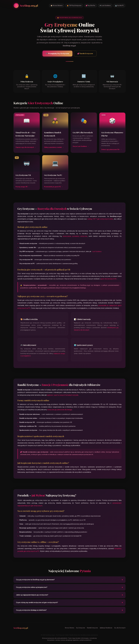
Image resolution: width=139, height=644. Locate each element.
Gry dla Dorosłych (120, 628)
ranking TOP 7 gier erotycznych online (100, 219)
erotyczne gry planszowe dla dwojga (60, 410)
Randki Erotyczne (92, 628)
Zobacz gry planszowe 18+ (110, 150)
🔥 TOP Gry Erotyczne (74, 5)
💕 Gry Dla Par (90, 5)
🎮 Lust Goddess (105, 5)
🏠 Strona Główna (57, 5)
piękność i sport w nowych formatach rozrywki (63, 396)
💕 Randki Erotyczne (85, 53)
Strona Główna (69, 628)
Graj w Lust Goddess (80, 147)
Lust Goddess (97, 252)
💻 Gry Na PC (119, 5)
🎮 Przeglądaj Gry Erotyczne (57, 53)
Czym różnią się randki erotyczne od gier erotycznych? (69, 603)
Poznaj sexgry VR (21, 187)
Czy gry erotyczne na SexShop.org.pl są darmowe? (69, 580)
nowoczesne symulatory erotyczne (75, 237)
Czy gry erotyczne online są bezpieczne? (69, 588)
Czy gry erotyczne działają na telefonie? (69, 611)
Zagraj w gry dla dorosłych (25, 148)
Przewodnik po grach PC (53, 187)
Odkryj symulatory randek (53, 148)
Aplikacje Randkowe (106, 628)
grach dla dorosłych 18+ (109, 279)
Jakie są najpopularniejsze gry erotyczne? (69, 595)
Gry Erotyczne (81, 628)
